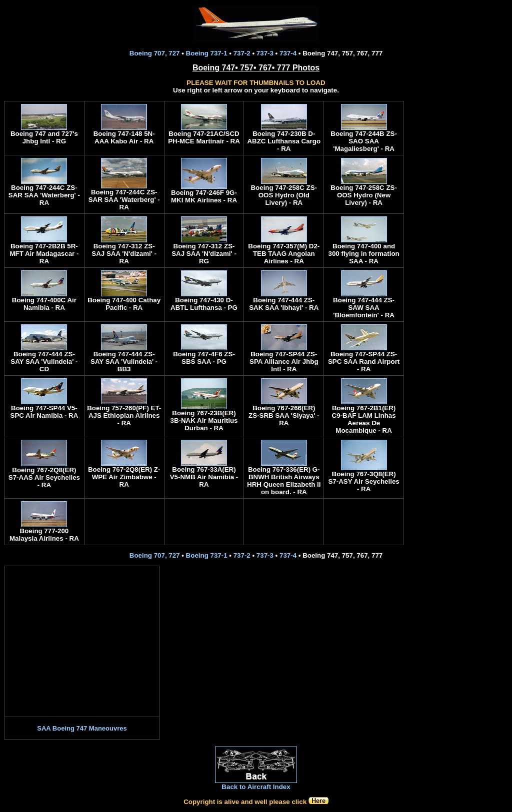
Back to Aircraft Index (256, 787)
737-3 (265, 53)
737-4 (288, 53)
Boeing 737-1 (207, 53)
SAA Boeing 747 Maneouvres (82, 728)
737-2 (242, 53)
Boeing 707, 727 (155, 53)
